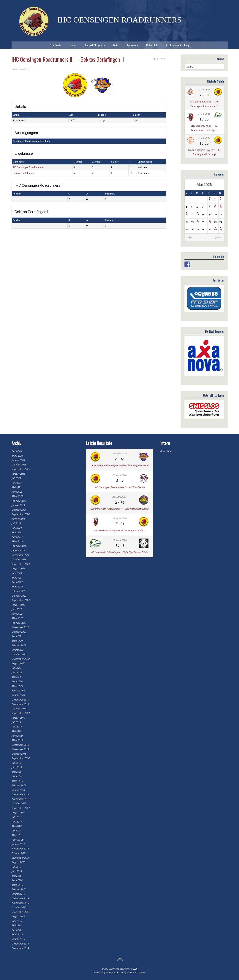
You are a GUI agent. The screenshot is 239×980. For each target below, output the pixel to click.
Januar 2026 (18, 460)
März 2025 (17, 496)
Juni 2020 (17, 673)
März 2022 (17, 618)
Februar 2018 (19, 785)
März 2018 (17, 781)
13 (198, 215)
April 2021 (17, 636)
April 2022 (17, 614)
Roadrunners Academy (177, 45)
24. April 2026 (119, 497)
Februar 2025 (19, 501)
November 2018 (20, 749)
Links (116, 45)
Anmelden (166, 451)
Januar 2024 (18, 551)
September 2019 (20, 713)
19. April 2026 (119, 518)
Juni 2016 (17, 871)
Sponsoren (132, 45)
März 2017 (17, 835)
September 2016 (20, 858)
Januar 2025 (18, 505)
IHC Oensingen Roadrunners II (29, 167)
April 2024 (17, 537)
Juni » (218, 237)
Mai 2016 (16, 876)
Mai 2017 (16, 826)
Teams (73, 45)
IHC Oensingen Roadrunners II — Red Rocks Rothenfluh (119, 509)
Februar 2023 (19, 591)
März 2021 (17, 641)
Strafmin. (110, 194)
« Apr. (190, 237)
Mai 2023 (16, 578)
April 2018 (17, 776)
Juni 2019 (17, 727)
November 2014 (20, 948)
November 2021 (20, 627)
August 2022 (18, 605)
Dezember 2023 (20, 555)
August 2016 (18, 862)
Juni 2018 (17, 767)
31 (221, 230)
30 (215, 230)
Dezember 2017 (20, 795)
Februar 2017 (19, 840)
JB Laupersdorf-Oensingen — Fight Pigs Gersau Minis (119, 552)
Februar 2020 (19, 691)
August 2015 (18, 916)
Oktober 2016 (19, 853)
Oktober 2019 (19, 709)
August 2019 (18, 718)
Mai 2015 (16, 925)
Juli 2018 (16, 763)
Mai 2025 (16, 487)
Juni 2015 (17, 921)
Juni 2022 (17, 609)
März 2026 (17, 456)
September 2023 (20, 564)
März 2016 (17, 885)
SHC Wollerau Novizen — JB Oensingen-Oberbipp (119, 530)
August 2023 (18, 569)
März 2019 (17, 740)
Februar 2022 (19, 623)
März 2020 (17, 686)
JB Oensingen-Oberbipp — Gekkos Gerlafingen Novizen (119, 466)
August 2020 (18, 663)
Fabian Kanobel (19, 69)
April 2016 (17, 880)
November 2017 (20, 799)
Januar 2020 (18, 695)
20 (198, 222)
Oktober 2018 (19, 754)
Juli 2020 (16, 668)
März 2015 (17, 935)
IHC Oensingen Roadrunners (118, 969)
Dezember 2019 (20, 700)
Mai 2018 (16, 772)
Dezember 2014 (20, 944)
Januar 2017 (18, 844)
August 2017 (18, 813)
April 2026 (17, 451)
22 (210, 222)
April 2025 (17, 492)
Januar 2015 (18, 939)
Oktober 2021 (19, 632)
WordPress (111, 973)
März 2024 (17, 541)
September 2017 (20, 808)
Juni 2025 (17, 483)
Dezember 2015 (20, 898)
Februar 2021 (19, 645)
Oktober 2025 (19, 465)
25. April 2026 (119, 475)
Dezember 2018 (20, 745)
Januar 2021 (18, 650)
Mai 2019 (16, 731)
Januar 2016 (18, 894)
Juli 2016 (16, 867)
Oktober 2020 (19, 654)
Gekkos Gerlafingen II (24, 173)
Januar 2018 (18, 790)
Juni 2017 (17, 822)
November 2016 (20, 849)
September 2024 (20, 514)
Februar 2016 (19, 889)
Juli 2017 (16, 817)
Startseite (56, 45)
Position (17, 194)
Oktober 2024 (19, 510)
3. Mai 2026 (204, 114)
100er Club (152, 45)
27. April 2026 (119, 454)
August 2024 (18, 519)
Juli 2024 (16, 523)
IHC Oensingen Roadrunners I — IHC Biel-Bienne (119, 487)
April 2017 (17, 831)
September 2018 (20, 758)
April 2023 (17, 582)
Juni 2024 (17, 528)
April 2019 (17, 736)
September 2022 (20, 600)
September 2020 (20, 659)
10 (221, 207)
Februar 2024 (19, 546)
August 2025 (18, 474)
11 (187, 215)
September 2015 (20, 912)
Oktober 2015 (19, 907)
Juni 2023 (17, 573)
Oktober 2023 (19, 559)
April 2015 (17, 930)
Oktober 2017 (19, 803)
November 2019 (20, 704)
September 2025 (20, 469)
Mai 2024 (16, 532)
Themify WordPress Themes (132, 973)
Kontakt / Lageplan (95, 45)
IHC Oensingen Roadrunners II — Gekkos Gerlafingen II (68, 59)
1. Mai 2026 (204, 90)
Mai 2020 (16, 677)
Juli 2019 (16, 722)
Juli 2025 (16, 478)
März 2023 (17, 587)
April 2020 (17, 681)
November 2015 (20, 903)
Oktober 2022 (19, 596)
